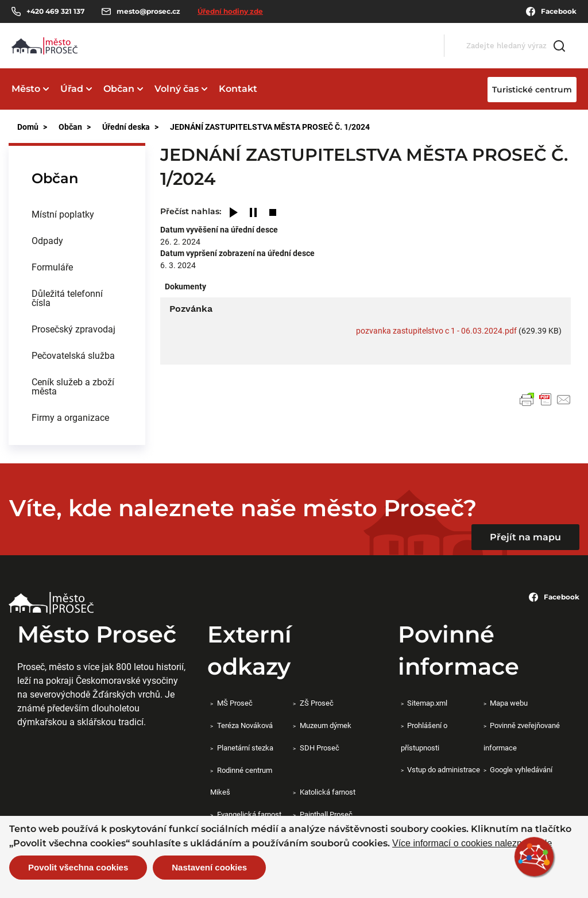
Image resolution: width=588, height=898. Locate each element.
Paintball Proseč (326, 814)
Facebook (551, 11)
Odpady (47, 240)
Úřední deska (126, 127)
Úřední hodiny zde (230, 11)
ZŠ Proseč (317, 703)
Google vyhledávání (521, 769)
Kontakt (238, 89)
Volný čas (177, 89)
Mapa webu (509, 703)
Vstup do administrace (444, 769)
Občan (119, 89)
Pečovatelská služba (73, 355)
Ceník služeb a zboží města (73, 386)
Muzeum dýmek (326, 725)
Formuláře (52, 267)
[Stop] (273, 213)
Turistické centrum (532, 90)
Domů (28, 127)
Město (26, 89)
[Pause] (253, 213)
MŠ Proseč (235, 703)
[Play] (234, 213)
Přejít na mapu (525, 537)
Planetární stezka (245, 748)
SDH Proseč (320, 748)
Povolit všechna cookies (78, 867)
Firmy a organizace (70, 417)
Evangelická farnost (249, 814)
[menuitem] (77, 214)
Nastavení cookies (209, 867)
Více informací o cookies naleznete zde (472, 843)
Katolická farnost (328, 792)
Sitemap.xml (427, 703)
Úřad (72, 89)
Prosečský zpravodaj (73, 329)
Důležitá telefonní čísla (67, 298)
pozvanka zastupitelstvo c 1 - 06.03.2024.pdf (436, 330)
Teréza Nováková (245, 725)
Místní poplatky (63, 214)
